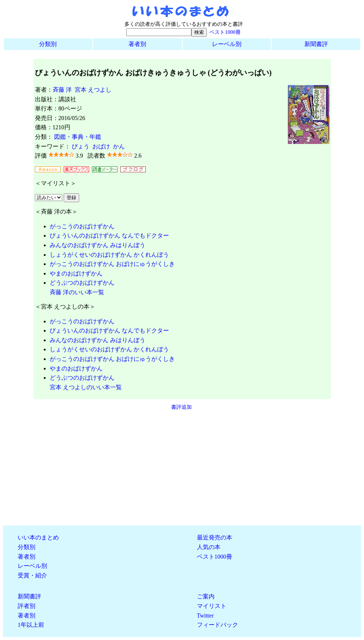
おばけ (101, 146)
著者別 (137, 44)
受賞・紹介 (32, 575)
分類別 (48, 44)
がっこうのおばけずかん (82, 226)
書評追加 (181, 407)
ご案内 (206, 596)
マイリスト (212, 606)
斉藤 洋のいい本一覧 (77, 292)
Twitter (205, 616)
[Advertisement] (182, 468)
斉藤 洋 (62, 90)
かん (119, 146)
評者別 (26, 606)
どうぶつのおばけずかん (82, 283)
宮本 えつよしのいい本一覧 (86, 387)
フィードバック (218, 625)
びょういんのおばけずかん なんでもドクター (109, 235)
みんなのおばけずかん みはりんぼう (98, 245)
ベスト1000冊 (225, 32)
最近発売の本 (215, 537)
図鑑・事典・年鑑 (78, 137)
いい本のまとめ (38, 537)
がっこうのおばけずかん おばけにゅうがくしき (112, 264)
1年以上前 (31, 625)
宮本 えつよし (93, 90)
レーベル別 (227, 44)
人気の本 (209, 547)
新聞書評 (316, 44)
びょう (81, 146)
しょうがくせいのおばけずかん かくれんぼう (109, 255)
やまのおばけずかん (76, 273)
